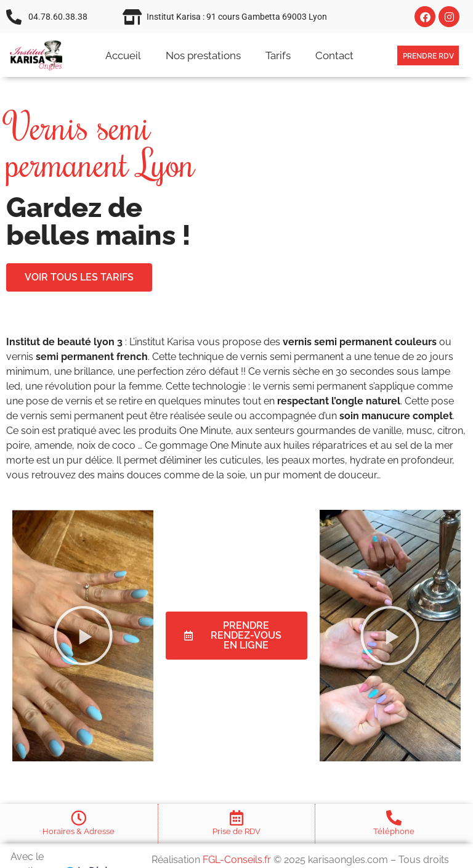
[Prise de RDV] (236, 818)
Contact (334, 55)
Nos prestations (203, 55)
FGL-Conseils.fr (237, 860)
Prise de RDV (236, 831)
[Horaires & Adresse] (79, 818)
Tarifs (278, 55)
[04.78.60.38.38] (14, 17)
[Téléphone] (394, 818)
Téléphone (394, 831)
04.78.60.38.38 (58, 17)
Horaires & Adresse (79, 831)
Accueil (123, 55)
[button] (83, 636)
